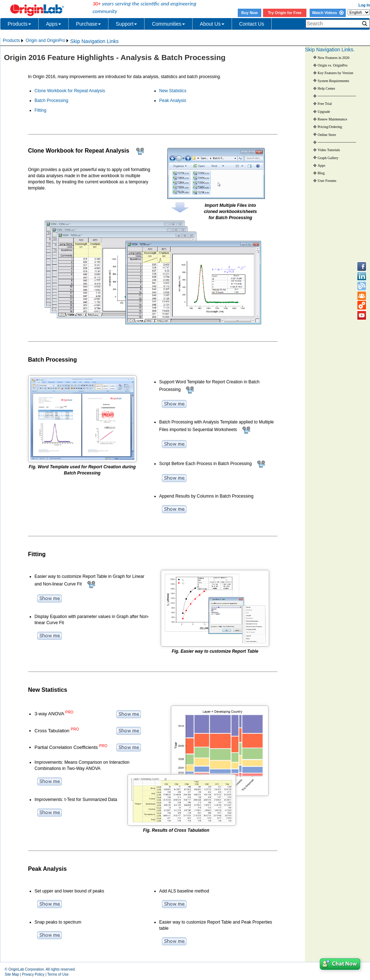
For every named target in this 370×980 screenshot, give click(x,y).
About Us (212, 24)
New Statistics (173, 91)
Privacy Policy (33, 974)
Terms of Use (58, 974)
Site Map (12, 974)
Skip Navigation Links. (330, 50)
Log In (364, 5)
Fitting (41, 110)
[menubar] (36, 41)
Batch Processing (51, 101)
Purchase (88, 24)
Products (19, 24)
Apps (53, 24)
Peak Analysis (173, 101)
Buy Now (250, 13)
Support (126, 24)
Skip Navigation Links (94, 41)
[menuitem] (14, 41)
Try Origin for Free (285, 13)
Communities (168, 24)
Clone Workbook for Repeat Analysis (70, 91)
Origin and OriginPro (45, 41)
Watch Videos (328, 13)
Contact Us (252, 24)
